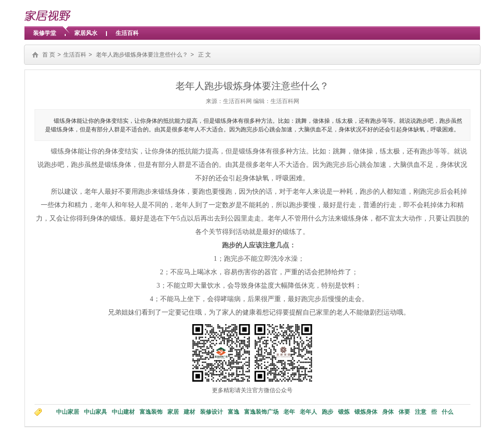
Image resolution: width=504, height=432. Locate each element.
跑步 (328, 412)
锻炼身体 (366, 412)
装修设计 (211, 412)
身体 (388, 412)
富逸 (234, 412)
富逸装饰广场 (261, 412)
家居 (173, 412)
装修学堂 (45, 33)
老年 (289, 412)
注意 (421, 412)
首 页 (49, 55)
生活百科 (127, 33)
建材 (189, 412)
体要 (404, 412)
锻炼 (344, 412)
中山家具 (95, 412)
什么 (447, 412)
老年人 (308, 412)
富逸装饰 (151, 412)
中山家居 (68, 412)
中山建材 (123, 412)
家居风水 (86, 33)
